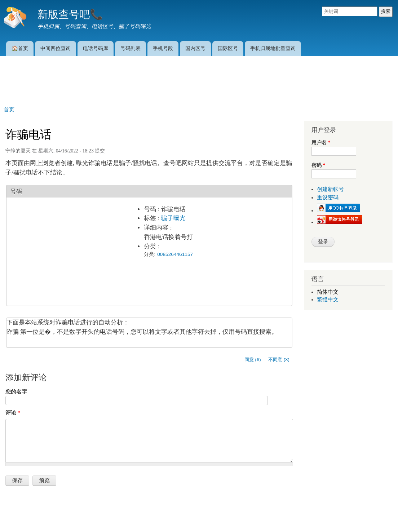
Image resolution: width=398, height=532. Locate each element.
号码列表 (131, 48)
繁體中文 (328, 300)
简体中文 (328, 292)
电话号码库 (96, 48)
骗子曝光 (173, 218)
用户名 (321, 143)
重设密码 (328, 198)
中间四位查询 (56, 48)
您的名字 (16, 392)
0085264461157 (175, 254)
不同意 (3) (279, 360)
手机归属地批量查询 (273, 48)
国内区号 (195, 48)
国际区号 (228, 48)
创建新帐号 (330, 189)
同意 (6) (253, 360)
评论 (13, 413)
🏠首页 (20, 48)
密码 (318, 165)
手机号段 (163, 48)
